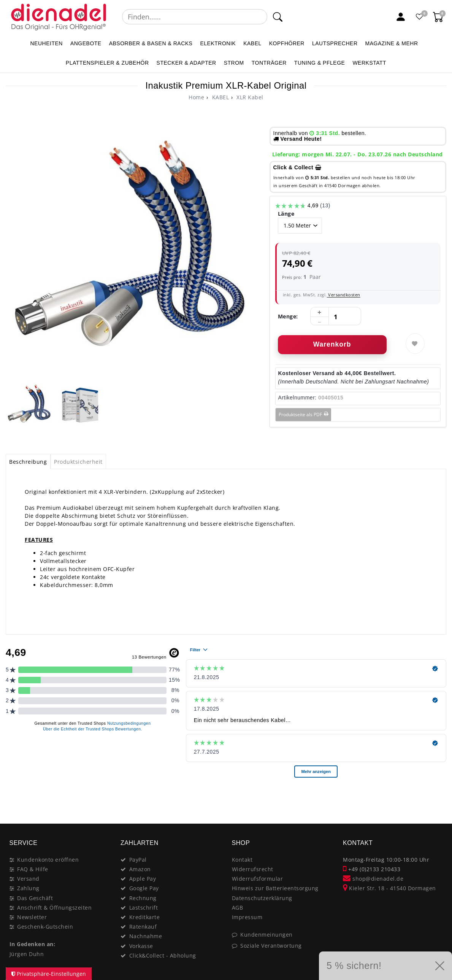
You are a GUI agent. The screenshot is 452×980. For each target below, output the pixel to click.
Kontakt (242, 860)
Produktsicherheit (78, 462)
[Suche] (277, 17)
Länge (286, 214)
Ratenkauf (143, 927)
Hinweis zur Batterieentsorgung (275, 888)
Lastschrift (144, 908)
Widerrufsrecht (253, 869)
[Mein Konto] (401, 17)
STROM (234, 63)
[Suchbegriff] (195, 17)
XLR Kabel (249, 97)
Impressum (247, 917)
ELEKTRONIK (218, 43)
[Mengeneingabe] (336, 317)
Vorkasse (141, 946)
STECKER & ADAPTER (186, 63)
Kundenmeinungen (266, 935)
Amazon (140, 869)
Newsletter (32, 917)
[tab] (28, 461)
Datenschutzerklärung (262, 898)
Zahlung (28, 888)
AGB (238, 908)
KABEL (252, 43)
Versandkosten (344, 295)
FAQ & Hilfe (33, 869)
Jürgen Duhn (27, 954)
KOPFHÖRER (287, 43)
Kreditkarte (145, 917)
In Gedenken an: (33, 944)
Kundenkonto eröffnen (48, 860)
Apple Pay (143, 879)
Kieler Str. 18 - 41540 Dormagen (389, 888)
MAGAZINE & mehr (392, 43)
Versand (28, 879)
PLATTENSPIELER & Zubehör (107, 63)
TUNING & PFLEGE (320, 63)
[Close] (437, 797)
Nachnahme (146, 936)
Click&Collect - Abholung (163, 955)
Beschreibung (28, 462)
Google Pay (144, 888)
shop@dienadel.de (373, 879)
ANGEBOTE (86, 43)
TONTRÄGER (269, 63)
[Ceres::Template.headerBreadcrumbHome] (196, 97)
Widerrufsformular (258, 879)
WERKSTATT (369, 63)
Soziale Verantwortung (271, 946)
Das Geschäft (35, 898)
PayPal (138, 860)
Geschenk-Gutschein (45, 927)
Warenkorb (332, 344)
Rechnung (143, 898)
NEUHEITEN (46, 43)
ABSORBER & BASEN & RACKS (151, 43)
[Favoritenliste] (420, 17)
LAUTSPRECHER (335, 43)
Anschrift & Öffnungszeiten (54, 908)
